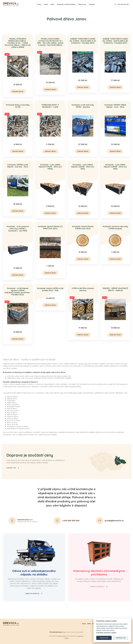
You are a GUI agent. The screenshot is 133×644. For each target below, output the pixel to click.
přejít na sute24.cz (34, 593)
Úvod (39, 4)
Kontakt (92, 4)
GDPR (67, 638)
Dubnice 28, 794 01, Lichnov (27, 530)
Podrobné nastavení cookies (106, 633)
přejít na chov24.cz (99, 586)
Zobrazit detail (18, 91)
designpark (62, 636)
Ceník (46, 4)
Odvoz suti (82, 4)
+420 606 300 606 (121, 4)
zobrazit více (13, 477)
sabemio (80, 636)
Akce (52, 4)
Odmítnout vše (121, 638)
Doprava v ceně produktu (66, 4)
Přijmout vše (104, 638)
